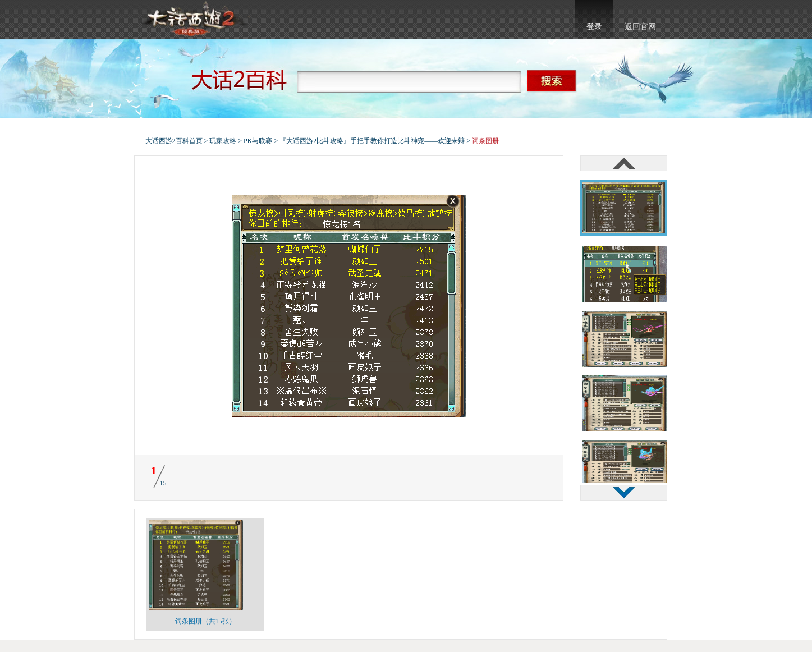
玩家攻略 (223, 141)
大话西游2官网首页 (194, 20)
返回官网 (640, 27)
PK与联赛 (258, 141)
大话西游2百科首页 (174, 141)
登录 (594, 27)
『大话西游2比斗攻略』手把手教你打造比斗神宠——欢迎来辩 (372, 141)
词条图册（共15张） (205, 621)
